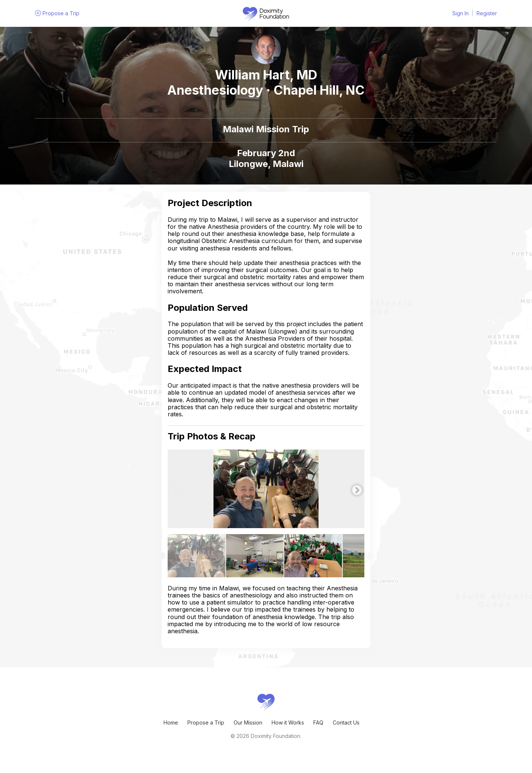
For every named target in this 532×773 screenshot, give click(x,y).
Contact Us (346, 722)
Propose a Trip (206, 722)
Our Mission (248, 722)
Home (171, 722)
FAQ (318, 722)
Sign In (460, 13)
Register (487, 13)
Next (355, 489)
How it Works (288, 722)
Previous (173, 489)
